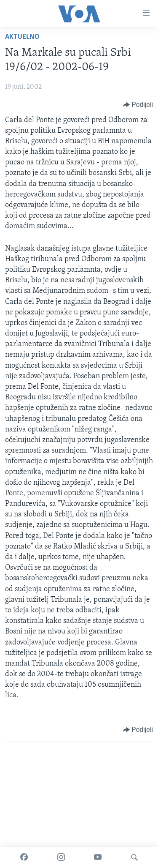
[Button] (138, 105)
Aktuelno (22, 37)
